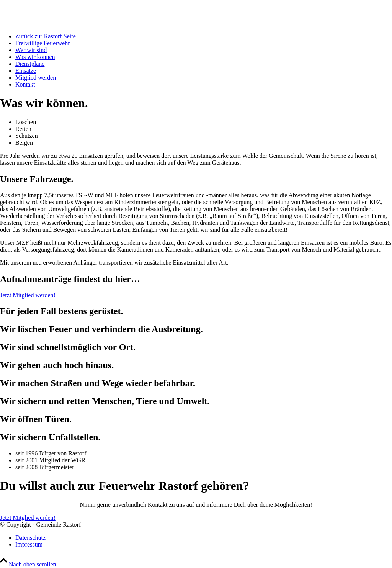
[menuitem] (204, 36)
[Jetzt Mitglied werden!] (28, 295)
